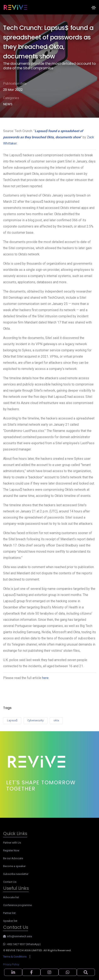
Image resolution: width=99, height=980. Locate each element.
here (45, 678)
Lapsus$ (12, 720)
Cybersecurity (35, 720)
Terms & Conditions (15, 957)
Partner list (9, 913)
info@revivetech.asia (18, 936)
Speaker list (10, 921)
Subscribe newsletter (16, 874)
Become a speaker (14, 866)
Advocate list (11, 897)
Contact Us (10, 882)
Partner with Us (12, 843)
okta (56, 720)
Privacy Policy (11, 964)
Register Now (11, 850)
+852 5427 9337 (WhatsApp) (22, 944)
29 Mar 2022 (13, 90)
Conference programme (17, 905)
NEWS (8, 104)
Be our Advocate (13, 858)
